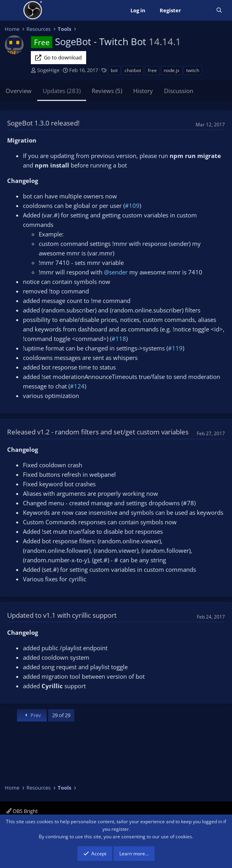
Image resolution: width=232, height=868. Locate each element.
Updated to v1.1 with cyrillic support (62, 615)
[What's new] (199, 10)
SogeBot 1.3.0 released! (43, 123)
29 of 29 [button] (61, 715)
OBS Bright (22, 811)
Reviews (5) (107, 91)
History (143, 91)
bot (114, 70)
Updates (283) (62, 91)
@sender (116, 272)
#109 (132, 206)
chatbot (133, 70)
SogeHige (48, 70)
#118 (119, 339)
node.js (172, 70)
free (152, 70)
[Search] (219, 10)
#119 (175, 348)
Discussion (179, 91)
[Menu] (12, 10)
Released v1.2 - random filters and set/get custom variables (98, 432)
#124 (77, 386)
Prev (32, 715)
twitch (193, 70)
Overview (19, 91)
